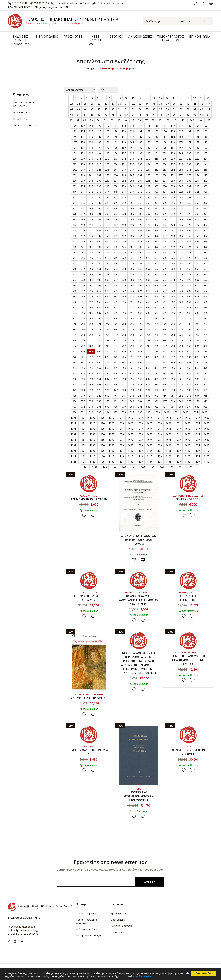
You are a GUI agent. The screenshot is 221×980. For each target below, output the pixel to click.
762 (156, 335)
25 (85, 104)
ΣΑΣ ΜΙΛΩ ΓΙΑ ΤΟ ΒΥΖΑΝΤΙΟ (89, 699)
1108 (188, 451)
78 (161, 115)
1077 (178, 440)
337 (156, 198)
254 (173, 170)
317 (132, 192)
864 (156, 368)
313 (99, 192)
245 (99, 170)
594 (173, 280)
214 (124, 159)
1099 (102, 451)
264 (116, 176)
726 (140, 324)
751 (205, 330)
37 (167, 104)
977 (107, 407)
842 (116, 363)
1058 (140, 434)
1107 (178, 451)
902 (189, 379)
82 (188, 115)
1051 (73, 434)
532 (83, 264)
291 (197, 181)
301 (140, 187)
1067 (83, 440)
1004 (195, 412)
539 (140, 264)
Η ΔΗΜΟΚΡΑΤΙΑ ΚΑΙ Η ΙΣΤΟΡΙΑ (89, 500)
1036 (73, 429)
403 (140, 220)
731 (181, 324)
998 (140, 412)
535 (107, 264)
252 (156, 170)
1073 (140, 440)
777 (140, 341)
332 (116, 198)
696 (173, 313)
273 (189, 176)
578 (181, 275)
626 (156, 291)
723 (116, 324)
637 (107, 297)
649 (205, 297)
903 (197, 379)
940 (83, 396)
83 (195, 115)
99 (160, 120)
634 (83, 297)
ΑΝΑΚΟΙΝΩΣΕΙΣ (140, 37)
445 (205, 231)
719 (83, 324)
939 (75, 396)
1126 (73, 462)
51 (120, 109)
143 (99, 137)
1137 (178, 462)
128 (116, 131)
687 (99, 313)
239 (189, 165)
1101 (121, 451)
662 (173, 302)
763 (165, 335)
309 (205, 187)
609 (156, 286)
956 (75, 401)
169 (173, 142)
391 (181, 214)
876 (116, 374)
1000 (157, 412)
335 (140, 198)
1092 (178, 446)
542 (165, 264)
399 (107, 220)
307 (189, 187)
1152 (190, 468)
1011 (121, 418)
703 (91, 319)
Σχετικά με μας (118, 914)
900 (173, 379)
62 (195, 109)
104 (200, 120)
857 (99, 368)
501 (107, 253)
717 (205, 319)
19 (188, 98)
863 (148, 368)
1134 (150, 462)
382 (107, 214)
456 (156, 236)
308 (197, 187)
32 (133, 104)
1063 (188, 434)
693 (148, 313)
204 (181, 154)
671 (107, 308)
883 (173, 374)
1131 (121, 462)
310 (75, 192)
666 (205, 302)
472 (148, 242)
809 (124, 352)
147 (132, 137)
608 (148, 286)
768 (205, 335)
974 (83, 407)
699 (197, 313)
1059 (150, 434)
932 (156, 390)
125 (91, 131)
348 (107, 203)
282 (124, 181)
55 (147, 109)
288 (173, 181)
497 (75, 253)
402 (132, 220)
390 (173, 214)
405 (156, 220)
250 (140, 170)
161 (107, 142)
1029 (150, 423)
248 (124, 170)
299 (124, 187)
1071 (121, 440)
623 (132, 291)
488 (140, 247)
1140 (207, 462)
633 (75, 297)
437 (140, 231)
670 (99, 308)
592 (156, 280)
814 (165, 352)
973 (75, 407)
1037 (83, 429)
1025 (112, 423)
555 (132, 269)
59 (174, 109)
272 (181, 176)
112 (124, 126)
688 (107, 313)
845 (140, 363)
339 (173, 198)
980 (132, 407)
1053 (92, 434)
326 (205, 192)
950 (165, 396)
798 (173, 346)
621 (116, 291)
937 (197, 390)
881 (156, 374)
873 (91, 374)
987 (189, 407)
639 (124, 297)
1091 (169, 446)
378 (75, 214)
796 (156, 346)
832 (173, 357)
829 (148, 357)
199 (140, 154)
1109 (197, 451)
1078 (188, 440)
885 (189, 374)
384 (124, 214)
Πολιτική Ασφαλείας (87, 930)
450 (107, 236)
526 (173, 258)
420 (140, 225)
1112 (83, 457)
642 (148, 297)
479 (205, 242)
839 (91, 363)
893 (116, 379)
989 (205, 407)
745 (156, 330)
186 (173, 148)
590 (140, 280)
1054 (102, 434)
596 (189, 280)
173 (205, 142)
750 (197, 330)
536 (116, 264)
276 (75, 181)
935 (181, 390)
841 (107, 363)
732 (189, 324)
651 (83, 302)
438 (148, 231)
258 (205, 170)
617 (83, 291)
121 (197, 126)
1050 (207, 429)
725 (132, 324)
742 (132, 330)
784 (197, 341)
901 (181, 379)
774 (116, 341)
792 (124, 346)
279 (99, 181)
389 (165, 214)
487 (132, 247)
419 (132, 225)
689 (116, 313)
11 (133, 98)
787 (83, 346)
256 (189, 170)
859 (116, 368)
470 (132, 242)
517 (99, 258)
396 (83, 220)
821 (83, 357)
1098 (92, 451)
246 (107, 170)
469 (124, 242)
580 (197, 275)
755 (99, 335)
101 (176, 120)
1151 (180, 468)
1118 (140, 457)
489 (148, 247)
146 (124, 137)
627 (165, 291)
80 (174, 115)
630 (189, 291)
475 (173, 242)
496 (205, 247)
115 (148, 126)
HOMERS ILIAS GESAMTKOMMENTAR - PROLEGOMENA (139, 797)
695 (165, 313)
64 (208, 109)
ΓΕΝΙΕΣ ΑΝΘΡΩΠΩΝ (188, 500)
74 (133, 115)
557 (148, 269)
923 (83, 390)
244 (91, 170)
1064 (197, 434)
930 (140, 390)
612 (181, 286)
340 (181, 198)
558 (156, 269)
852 (197, 363)
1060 (159, 434)
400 (116, 220)
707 (124, 319)
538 (132, 264)
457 (165, 236)
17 (174, 98)
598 (205, 280)
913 (140, 385)
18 (181, 98)
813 (156, 352)
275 (205, 176)
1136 (169, 462)
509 (173, 253)
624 (140, 291)
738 (99, 330)
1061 (169, 434)
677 (156, 308)
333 (124, 198)
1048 (188, 429)
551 (99, 269)
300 (132, 187)
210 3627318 (20, 3)
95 (133, 120)
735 (75, 330)
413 (83, 225)
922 (75, 390)
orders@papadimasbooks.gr (74, 3)
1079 (197, 440)
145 (116, 137)
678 (165, 308)
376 (197, 209)
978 (116, 407)
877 (124, 374)
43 (208, 104)
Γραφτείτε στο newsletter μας (111, 863)
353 (148, 203)
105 (208, 120)
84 (202, 115)
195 (107, 154)
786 (75, 346)
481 (83, 247)
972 (205, 401)
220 (173, 159)
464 (83, 242)
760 (140, 335)
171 (189, 142)
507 (156, 253)
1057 (131, 434)
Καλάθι (211, 3)
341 (189, 198)
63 (202, 109)
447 (83, 236)
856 (91, 368)
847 (156, 363)
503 (124, 253)
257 (197, 170)
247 (116, 170)
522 (140, 258)
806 (99, 352)
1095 (207, 446)
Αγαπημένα (203, 3)
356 (173, 203)
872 (83, 374)
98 (153, 120)
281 (116, 181)
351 (132, 203)
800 (189, 346)
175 (83, 148)
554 (124, 269)
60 (181, 109)
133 (156, 131)
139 (205, 131)
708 (132, 319)
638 (116, 297)
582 (75, 280)
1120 (159, 457)
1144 (114, 468)
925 (99, 390)
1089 (150, 446)
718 (75, 324)
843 (124, 363)
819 (205, 352)
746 (165, 330)
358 (189, 203)
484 (107, 247)
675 (140, 308)
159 (91, 142)
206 (197, 154)
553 (116, 269)
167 (156, 142)
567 (91, 275)
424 (173, 225)
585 (99, 280)
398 (99, 220)
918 (181, 385)
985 (173, 407)
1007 (83, 418)
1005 (205, 412)
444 (197, 231)
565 (75, 275)
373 (173, 209)
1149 (161, 468)
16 (167, 98)
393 (197, 214)
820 (75, 357)
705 (107, 319)
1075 (159, 440)
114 (140, 126)
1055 (112, 434)
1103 (140, 451)
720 (91, 324)
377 (205, 209)
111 (116, 126)
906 (83, 385)
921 (205, 385)
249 (132, 170)
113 (132, 126)
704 (99, 319)
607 (140, 286)
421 (148, 225)
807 (107, 352)
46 (85, 109)
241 (205, 165)
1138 (188, 462)
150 (156, 137)
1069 (102, 440)
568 (99, 275)
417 (116, 225)
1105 (159, 451)
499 (91, 253)
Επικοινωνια (117, 933)
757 (116, 335)
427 (197, 225)
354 (156, 203)
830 (156, 357)
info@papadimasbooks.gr (114, 3)
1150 (171, 468)
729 (165, 324)
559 (165, 269)
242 (75, 170)
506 (148, 253)
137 (189, 131)
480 (75, 247)
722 (107, 324)
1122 (178, 457)
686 (91, 313)
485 (116, 247)
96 (139, 120)
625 (148, 291)
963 (132, 401)
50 (113, 109)
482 (91, 247)
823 (99, 357)
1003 (186, 412)
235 (156, 165)
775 (124, 341)
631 (197, 291)
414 (91, 225)
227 (91, 165)
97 (146, 120)
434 (116, 231)
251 (148, 170)
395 (75, 220)
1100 (112, 451)
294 (83, 187)
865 (165, 368)
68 (92, 115)
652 (91, 302)
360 (205, 203)
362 (83, 209)
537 (124, 264)
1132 (131, 462)
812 (148, 352)
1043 (140, 429)
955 (205, 396)
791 (116, 346)
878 (132, 374)
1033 (188, 423)
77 (154, 115)
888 (75, 379)
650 (75, 302)
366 (116, 209)
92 (112, 120)
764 (173, 335)
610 (165, 286)
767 (197, 335)
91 (105, 120)
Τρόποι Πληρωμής (86, 914)
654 (107, 302)
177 (99, 148)
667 (75, 308)
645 (173, 297)
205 (189, 154)
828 (140, 357)
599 (75, 286)
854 (75, 368)
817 (189, 352)
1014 (150, 418)
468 (116, 242)
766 (189, 335)
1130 (112, 462)
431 (91, 231)
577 (173, 275)
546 (197, 264)
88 (85, 120)
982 (148, 407)
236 (165, 165)
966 (156, 401)
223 (197, 159)
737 (91, 330)
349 (116, 203)
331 (107, 198)
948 (148, 396)
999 (148, 412)
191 (75, 154)
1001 (167, 412)
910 (116, 385)
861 (132, 368)
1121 (169, 457)
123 (75, 131)
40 (188, 104)
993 (99, 412)
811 (140, 352)
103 (192, 120)
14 (154, 98)
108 (91, 126)
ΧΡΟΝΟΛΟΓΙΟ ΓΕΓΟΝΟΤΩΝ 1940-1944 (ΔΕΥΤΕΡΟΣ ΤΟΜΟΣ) (139, 540)
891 (99, 379)
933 (165, 390)
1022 (83, 423)
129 (124, 131)
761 (148, 335)
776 (132, 341)
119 (181, 126)
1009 (102, 418)
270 (165, 176)
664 (189, 302)
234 (148, 165)
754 (91, 335)
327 (75, 198)
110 (107, 126)
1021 (73, 423)
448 (91, 236)
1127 (83, 462)
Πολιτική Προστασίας (122, 926)
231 (124, 165)
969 (181, 401)
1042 (131, 429)
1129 (102, 462)
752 (75, 335)
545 (189, 264)
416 (107, 225)
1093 (188, 446)
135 (173, 131)
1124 (197, 457)
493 (181, 247)
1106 (169, 451)
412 (75, 225)
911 (124, 385)
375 (189, 209)
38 (174, 104)
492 (173, 247)
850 (181, 363)
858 (107, 368)
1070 (112, 440)
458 (173, 236)
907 (91, 385)
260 (83, 176)
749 (189, 330)
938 (205, 390)
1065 (207, 434)
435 (124, 231)
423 (165, 225)
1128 (92, 462)
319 (148, 192)
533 (91, 264)
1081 (73, 446)
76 (147, 115)
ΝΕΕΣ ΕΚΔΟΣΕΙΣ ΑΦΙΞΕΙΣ (94, 40)
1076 (169, 440)
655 (116, 302)
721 (99, 324)
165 (140, 142)
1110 (207, 451)
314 (107, 192)
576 (165, 275)
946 (132, 396)
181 (132, 148)
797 (165, 346)
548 (75, 269)
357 (181, 203)
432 (99, 231)
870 (205, 368)
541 (156, 264)
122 (205, 126)
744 (148, 330)
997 (132, 412)
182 (140, 148)
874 (99, 374)
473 (156, 242)
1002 (176, 412)
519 (116, 258)
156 (205, 137)
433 (107, 231)
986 (181, 407)
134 (165, 131)
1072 (131, 440)
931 (148, 390)
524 (156, 258)
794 (140, 346)
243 (83, 170)
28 (106, 104)
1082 (83, 446)
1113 (92, 457)
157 (75, 142)
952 (181, 396)
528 (189, 258)
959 (99, 401)
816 (181, 352)
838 (83, 363)
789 (99, 346)
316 (124, 192)
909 (107, 385)
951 (173, 396)
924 (91, 390)
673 (124, 308)
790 (107, 346)
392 (189, 214)
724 (124, 324)
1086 (121, 446)
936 (189, 390)
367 (124, 209)
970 (189, 401)
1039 (102, 429)
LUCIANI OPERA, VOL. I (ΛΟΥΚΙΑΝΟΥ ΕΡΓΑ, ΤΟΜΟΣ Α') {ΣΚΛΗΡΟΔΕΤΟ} (138, 601)
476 (181, 242)
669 (91, 308)
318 (140, 192)
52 (126, 109)
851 (189, 363)
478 (197, 242)
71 (113, 115)
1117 (131, 457)
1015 (159, 418)
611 (173, 286)
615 (205, 286)
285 (148, 181)
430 (83, 231)
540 (148, 264)
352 (140, 203)
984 (165, 407)
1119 (150, 457)
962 (124, 401)
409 (189, 220)
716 (197, 319)
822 (91, 357)
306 (181, 187)
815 (173, 352)
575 (156, 275)
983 (156, 407)
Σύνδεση (196, 3)
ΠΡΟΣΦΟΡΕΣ (71, 37)
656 (124, 302)
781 (173, 341)
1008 (92, 418)
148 (140, 137)
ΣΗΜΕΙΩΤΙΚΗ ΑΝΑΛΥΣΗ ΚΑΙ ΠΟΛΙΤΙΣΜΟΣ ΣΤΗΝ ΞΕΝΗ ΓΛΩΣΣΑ (188, 661)
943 (107, 396)
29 (113, 104)
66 (78, 115)
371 (156, 209)
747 (173, 330)
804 (83, 352)
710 (148, 319)
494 (189, 247)
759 (132, 335)
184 (156, 148)
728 (156, 324)
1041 (121, 429)
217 (148, 159)
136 (181, 131)
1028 (140, 423)
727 (148, 324)
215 (132, 159)
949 (156, 396)
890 (91, 379)
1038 (92, 429)
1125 (207, 457)
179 (116, 148)
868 (189, 368)
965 (148, 401)
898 (156, 379)
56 (154, 109)
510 (181, 253)
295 (91, 187)
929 (132, 390)
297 (107, 187)
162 (116, 142)
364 (99, 209)
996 (124, 412)
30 (120, 104)
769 (75, 341)
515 (83, 258)
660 (156, 302)
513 (205, 253)
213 (116, 159)
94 (126, 120)
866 (173, 368)
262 (99, 176)
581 (205, 275)
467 (107, 242)
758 (124, 335)
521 (132, 258)
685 (83, 313)
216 (140, 159)
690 (124, 313)
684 (75, 313)
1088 (140, 446)
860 (124, 368)
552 (107, 269)
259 (75, 176)
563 (197, 269)
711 (156, 319)
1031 (169, 423)
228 (99, 165)
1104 (150, 451)
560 (173, 269)
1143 (104, 468)
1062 (178, 434)
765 (181, 335)
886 (197, 374)
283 (132, 181)
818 (197, 352)
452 (124, 236)
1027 (131, 423)
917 (173, 385)
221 (181, 159)
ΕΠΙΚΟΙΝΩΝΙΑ (201, 37)
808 (116, 352)
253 (165, 170)
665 (197, 302)
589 (132, 280)
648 (197, 297)
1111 (73, 457)
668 (83, 308)
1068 (92, 440)
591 (148, 280)
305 (173, 187)
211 (99, 159)
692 (140, 313)
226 (83, 165)
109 (99, 126)
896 (140, 379)
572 (132, 275)
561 (181, 269)
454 (140, 236)
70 (106, 115)
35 (154, 104)
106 (75, 126)
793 (132, 346)
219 (165, 159)
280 (107, 181)
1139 (197, 462)
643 (156, 297)
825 (116, 357)
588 (124, 280)
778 (148, 341)
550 (91, 269)
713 (173, 319)
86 (71, 120)
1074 (150, 440)
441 (173, 231)
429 (75, 231)
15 (160, 98)
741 (124, 330)
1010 (112, 418)
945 (124, 396)
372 (165, 209)
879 (140, 374)
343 (205, 198)
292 (205, 181)
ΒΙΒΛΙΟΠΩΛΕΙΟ (44, 37)
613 (189, 286)
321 (165, 192)
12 (140, 98)
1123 (188, 457)
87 (78, 120)
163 (124, 142)
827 (132, 357)
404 (148, 220)
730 (173, 324)
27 (99, 104)
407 (173, 220)
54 (140, 109)
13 (147, 98)
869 (197, 368)
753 (83, 335)
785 (205, 341)
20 (195, 98)
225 (75, 165)
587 (116, 280)
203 (173, 154)
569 (107, 275)
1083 (92, 446)
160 (99, 142)
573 (140, 275)
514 (75, 258)
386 (140, 214)
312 (91, 192)
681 (189, 308)
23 (72, 104)
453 (132, 236)
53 (133, 109)
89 (91, 120)
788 (91, 346)
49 (106, 109)
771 (91, 341)
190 (205, 148)
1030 (159, 423)
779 (156, 341)
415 (99, 225)
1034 (197, 423)
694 (156, 313)
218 (156, 159)
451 (116, 236)
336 (148, 198)
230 (116, 165)
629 (181, 291)
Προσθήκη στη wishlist (84, 516)
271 (173, 176)
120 (189, 126)
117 (165, 126)
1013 (140, 418)
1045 (159, 429)
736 (83, 330)
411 (205, 220)
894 (124, 379)
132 (148, 131)
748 (181, 330)
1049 (197, 429)
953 (189, 396)
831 (165, 357)
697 (181, 313)
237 (173, 165)
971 (197, 401)
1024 (102, 423)
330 (99, 198)
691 (132, 313)
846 (148, 363)
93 (119, 120)
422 (156, 225)
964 (140, 401)
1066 (73, 440)
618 (91, 291)
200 (148, 154)
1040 (112, 429)
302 (148, 187)
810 (132, 352)
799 (181, 346)
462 (205, 236)
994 (107, 412)
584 (91, 280)
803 (75, 352)
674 (132, 308)
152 (173, 137)
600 (83, 286)
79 (167, 115)
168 (165, 142)
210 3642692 (42, 3)
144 (107, 137)
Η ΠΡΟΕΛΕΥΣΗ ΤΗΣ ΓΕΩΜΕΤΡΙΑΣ (188, 599)
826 (124, 357)
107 (83, 126)
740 (116, 330)
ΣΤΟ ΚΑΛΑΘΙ (93, 515)
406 (165, 220)
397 (91, 220)
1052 (83, 434)
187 (181, 148)
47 (92, 109)
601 (91, 286)
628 (173, 291)
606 (132, 286)
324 (189, 192)
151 (165, 137)
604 (116, 286)
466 (99, 242)
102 (184, 120)
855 (83, 368)
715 (189, 319)
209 (83, 159)
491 (165, 247)
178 (107, 148)
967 (165, 401)
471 (140, 242)
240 (197, 165)
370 (148, 209)
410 (197, 220)
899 (165, 379)
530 (205, 258)
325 (197, 192)
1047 (178, 429)
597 (197, 280)
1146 (133, 468)
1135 (159, 462)
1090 (159, 446)
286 (156, 181)
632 (205, 291)
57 (161, 109)
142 (91, 137)
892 (107, 379)
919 (189, 385)
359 (197, 203)
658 (140, 302)
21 (201, 98)
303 (156, 187)
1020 (207, 418)
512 (197, 253)
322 (173, 192)
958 (91, 401)
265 (124, 176)
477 (189, 242)
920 (197, 385)
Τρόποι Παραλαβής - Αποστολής (87, 922)
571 (124, 275)
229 (107, 165)
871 (75, 374)
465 (91, 242)
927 (116, 390)
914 (148, 385)
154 (189, 137)
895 (132, 379)
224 (205, 159)
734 (205, 324)
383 (116, 214)
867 (181, 368)
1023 (92, 423)
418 (124, 225)
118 (173, 126)
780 (165, 341)
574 (148, 275)
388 (156, 214)
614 (197, 286)
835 (197, 357)
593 (165, 280)
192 (83, 154)
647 (189, 297)
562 (189, 269)
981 (140, 407)
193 (91, 154)
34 (147, 104)
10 (126, 98)
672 (116, 308)
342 (197, 198)
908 (99, 385)
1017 (178, 418)
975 (91, 407)
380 (91, 214)
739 (107, 330)
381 (99, 214)
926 (107, 390)
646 (181, 297)
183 (148, 148)
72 (120, 115)
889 (83, 379)
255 (181, 170)
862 (140, 368)
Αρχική (92, 69)
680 (181, 308)
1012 (131, 418)
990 (75, 412)
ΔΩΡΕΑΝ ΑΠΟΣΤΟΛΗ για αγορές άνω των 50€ (41, 7)
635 (91, 297)
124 (83, 131)
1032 (178, 423)
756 (107, 335)
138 (197, 131)
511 (189, 253)
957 (83, 401)
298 (116, 187)
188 (189, 148)
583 (83, 280)
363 (91, 209)
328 (83, 198)
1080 (207, 440)
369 (140, 209)
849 (173, 363)
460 (189, 236)
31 (126, 104)
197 (124, 154)
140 (75, 137)
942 (99, 396)
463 (75, 242)
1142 (95, 468)
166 (148, 142)
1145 (123, 468)
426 (189, 225)
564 (205, 269)
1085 (112, 446)
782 (181, 341)
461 (197, 236)
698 (189, 313)
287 (165, 181)
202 (165, 154)
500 (99, 253)
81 (181, 115)
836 (205, 357)
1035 (207, 423)
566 (83, 275)
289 (181, 181)
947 (140, 396)
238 (181, 165)
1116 (121, 457)
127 (107, 131)
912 (132, 385)
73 (126, 115)
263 (107, 176)
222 (189, 159)
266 (132, 176)
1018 (188, 418)
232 (132, 165)
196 (116, 154)
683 (205, 308)
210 (91, 159)
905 (75, 385)
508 (165, 253)
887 (205, 374)
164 (132, 142)
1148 (152, 468)
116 (156, 126)
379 (83, 214)
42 (202, 104)
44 (72, 109)
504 (132, 253)
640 (132, 297)
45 (78, 109)
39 (181, 104)
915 (156, 385)
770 (83, 341)
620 (107, 291)
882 (165, 374)
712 (165, 319)
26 (92, 104)
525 (165, 258)
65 (72, 115)
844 (132, 363)
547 (205, 264)
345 (83, 203)
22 (208, 98)
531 (75, 264)
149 (148, 137)
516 (91, 258)
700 (205, 313)
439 (156, 231)
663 (181, 302)
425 (181, 225)
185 (165, 148)
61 (188, 109)
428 (205, 225)
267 (140, 176)
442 (181, 231)
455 (148, 236)
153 (181, 137)
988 (197, 407)
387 (148, 214)
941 (91, 396)
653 (99, 302)
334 (132, 198)
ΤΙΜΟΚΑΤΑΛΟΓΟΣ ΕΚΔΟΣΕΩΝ (171, 38)
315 (116, 192)
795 (148, 346)
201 (156, 154)
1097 (83, 451)
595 (181, 280)
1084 (102, 446)
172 (197, 142)
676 (148, 308)
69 (99, 115)
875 (107, 374)
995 (116, 412)
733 (197, 324)
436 (132, 231)
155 (197, 137)
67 (85, 115)
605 (124, 286)
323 (181, 192)
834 (189, 357)
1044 (150, 429)
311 (83, 192)
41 (195, 104)
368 (132, 209)
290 (189, 181)
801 (197, 346)
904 (205, 379)
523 (148, 258)
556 (140, 269)
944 (116, 396)
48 (99, 109)
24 (78, 104)
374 (181, 209)
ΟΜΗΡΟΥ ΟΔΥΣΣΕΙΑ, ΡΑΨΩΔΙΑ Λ (89, 753)
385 (132, 214)
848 (165, 363)
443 (189, 231)
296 (99, 187)
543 (173, 264)
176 (91, 148)
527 (181, 258)
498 (83, 253)
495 (197, 247)
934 (173, 390)
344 (75, 203)
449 (99, 236)
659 (148, 302)
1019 (197, 418)
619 (99, 291)
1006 (73, 418)
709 (140, 319)
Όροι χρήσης (118, 920)
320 (156, 192)
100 (167, 120)
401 (124, 220)
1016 (169, 418)
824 (107, 357)
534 (99, 264)
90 (98, 120)
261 (91, 176)
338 (165, 198)
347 (99, 203)
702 (83, 319)
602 (99, 286)
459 (181, 236)
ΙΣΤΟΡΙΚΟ (115, 37)
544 (181, 264)
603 (107, 286)
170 (181, 142)
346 (91, 203)
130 (132, 131)
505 (140, 253)
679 (173, 308)
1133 (140, 462)
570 (116, 275)
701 (75, 319)
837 (75, 363)
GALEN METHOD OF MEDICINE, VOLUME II (188, 753)
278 (91, 181)
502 (116, 253)
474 (165, 242)
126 (99, 131)
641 (140, 297)
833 (181, 357)
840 (99, 363)
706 (116, 319)
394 (205, 214)
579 (189, 275)
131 (140, 131)
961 (116, 401)
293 (75, 187)
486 (124, 247)
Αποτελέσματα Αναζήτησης (117, 69)
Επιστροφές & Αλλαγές (89, 936)
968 (173, 401)
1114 (102, 457)
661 (165, 302)
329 (91, 198)
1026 (121, 423)
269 (156, 176)
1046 (169, 429)
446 (75, 236)
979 (124, 407)
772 (99, 341)
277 (83, 181)
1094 (197, 446)
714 (181, 319)
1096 (73, 451)
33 (140, 104)
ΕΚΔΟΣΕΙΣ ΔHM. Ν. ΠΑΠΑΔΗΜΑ (19, 40)
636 (99, 297)
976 (99, 407)
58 (167, 109)
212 (107, 159)
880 (148, 374)
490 (156, 247)
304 (165, 187)
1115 (112, 457)
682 (197, 308)
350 (124, 203)
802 (205, 346)
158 (83, 142)
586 (107, 280)
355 (165, 203)
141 (83, 137)
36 (161, 104)
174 (75, 148)
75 (140, 115)
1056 (121, 434)
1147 (142, 468)
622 (124, 291)
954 (197, 396)
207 (205, 154)
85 (208, 115)
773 (107, 341)
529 (197, 258)
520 (124, 258)
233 (140, 165)
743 (140, 330)
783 (189, 341)
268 (148, 176)
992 (91, 412)
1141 (85, 468)
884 (181, 374)
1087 (131, 446)
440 (165, 231)
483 (99, 247)
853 (205, 363)
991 (83, 412)
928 (124, 390)
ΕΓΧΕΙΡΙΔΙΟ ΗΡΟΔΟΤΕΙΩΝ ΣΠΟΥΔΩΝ (89, 599)
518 (107, 258)
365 (107, 209)
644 (165, 297)
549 (83, 269)
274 (197, 176)
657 (132, 302)
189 (197, 148)
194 (99, 154)
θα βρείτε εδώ (157, 976)
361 (75, 209)
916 (165, 385)
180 (124, 148)
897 (148, 379)
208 (75, 159)
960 (107, 401)
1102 (131, 451)
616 (75, 291)
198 (132, 154)
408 (181, 220)
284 (140, 181)
